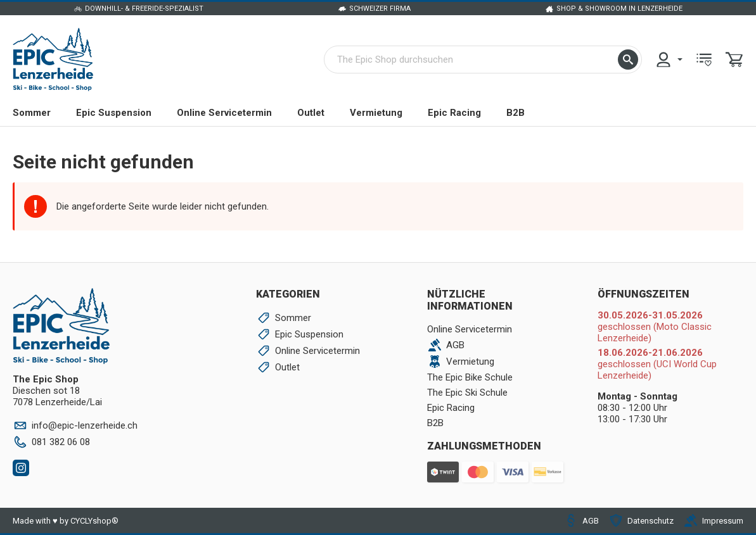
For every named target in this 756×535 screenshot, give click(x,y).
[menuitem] (669, 60)
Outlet (311, 113)
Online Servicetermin (224, 113)
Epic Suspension (114, 113)
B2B (516, 113)
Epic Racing (454, 113)
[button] (628, 60)
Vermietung (376, 113)
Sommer (32, 113)
